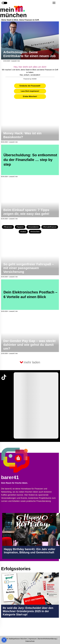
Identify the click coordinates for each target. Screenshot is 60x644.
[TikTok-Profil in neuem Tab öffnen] (4, 377)
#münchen (35, 232)
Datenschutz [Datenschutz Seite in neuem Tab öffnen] (30, 641)
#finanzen (8, 227)
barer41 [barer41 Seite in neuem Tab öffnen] (10, 477)
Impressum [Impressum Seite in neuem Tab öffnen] (33, 639)
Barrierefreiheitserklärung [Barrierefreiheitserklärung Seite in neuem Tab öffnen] (47, 639)
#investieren (33, 227)
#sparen (20, 227)
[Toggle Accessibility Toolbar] (4, 640)
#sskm (23, 232)
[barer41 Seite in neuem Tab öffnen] (23, 460)
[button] (54, 3)
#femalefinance (50, 227)
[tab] (30, 86)
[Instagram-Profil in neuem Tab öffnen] (4, 628)
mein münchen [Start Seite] (13, 12)
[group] (36, 405)
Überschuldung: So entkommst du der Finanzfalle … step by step (30, 160)
